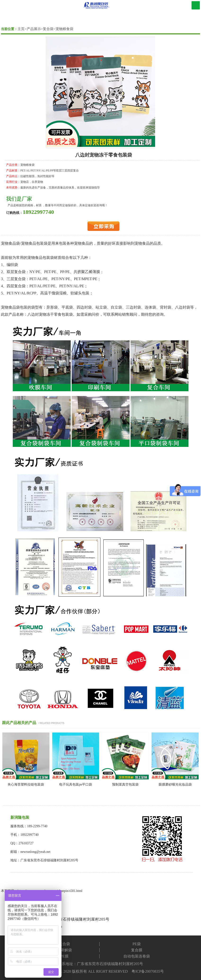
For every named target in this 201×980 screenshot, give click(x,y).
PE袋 (137, 944)
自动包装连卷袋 (137, 956)
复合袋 (48, 29)
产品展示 (34, 29)
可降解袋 (64, 950)
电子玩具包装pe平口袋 (76, 784)
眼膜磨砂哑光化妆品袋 (175, 784)
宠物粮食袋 (64, 29)
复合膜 (137, 950)
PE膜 (64, 956)
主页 (21, 29)
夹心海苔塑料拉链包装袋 (26, 784)
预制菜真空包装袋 (125, 784)
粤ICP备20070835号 (148, 971)
